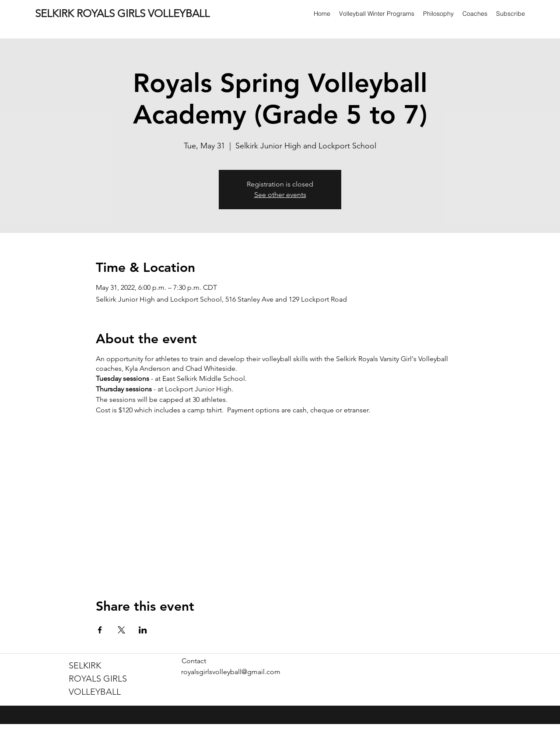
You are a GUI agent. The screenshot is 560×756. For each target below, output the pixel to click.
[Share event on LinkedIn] (143, 630)
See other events (280, 195)
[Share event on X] (121, 630)
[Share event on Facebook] (100, 630)
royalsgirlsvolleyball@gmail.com (231, 672)
